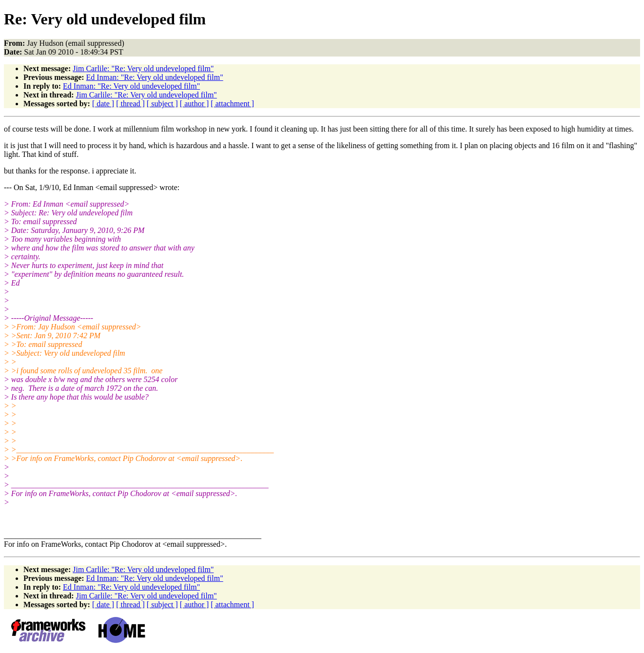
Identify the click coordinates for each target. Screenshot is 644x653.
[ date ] (103, 104)
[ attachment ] (232, 104)
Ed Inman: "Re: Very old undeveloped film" (155, 77)
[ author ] (195, 104)
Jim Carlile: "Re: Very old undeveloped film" (143, 68)
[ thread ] (130, 104)
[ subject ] (162, 104)
